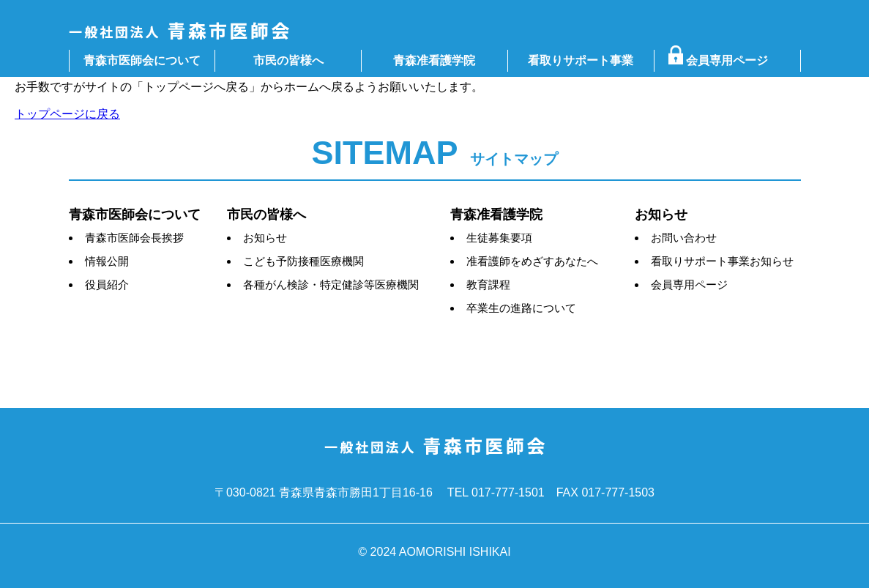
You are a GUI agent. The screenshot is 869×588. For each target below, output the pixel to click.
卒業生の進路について (521, 308)
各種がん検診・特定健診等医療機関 (331, 284)
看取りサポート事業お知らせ (722, 261)
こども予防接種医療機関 (303, 261)
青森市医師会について (142, 60)
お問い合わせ (684, 238)
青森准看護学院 (434, 60)
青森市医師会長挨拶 (134, 238)
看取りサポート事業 (581, 60)
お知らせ (265, 238)
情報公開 (107, 261)
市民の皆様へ (288, 60)
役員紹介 (107, 284)
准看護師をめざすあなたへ (532, 261)
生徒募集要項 (499, 238)
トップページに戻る (67, 114)
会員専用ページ (724, 60)
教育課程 (488, 284)
